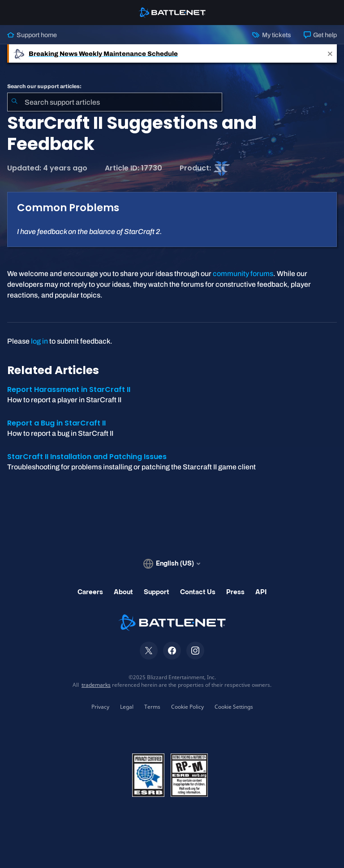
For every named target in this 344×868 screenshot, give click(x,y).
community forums (243, 274)
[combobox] (115, 102)
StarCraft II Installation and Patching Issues (87, 457)
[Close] (330, 53)
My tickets (271, 35)
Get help (320, 35)
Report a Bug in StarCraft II (56, 423)
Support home (32, 35)
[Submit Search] (14, 102)
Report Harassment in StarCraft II (69, 389)
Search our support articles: (44, 86)
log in (39, 341)
